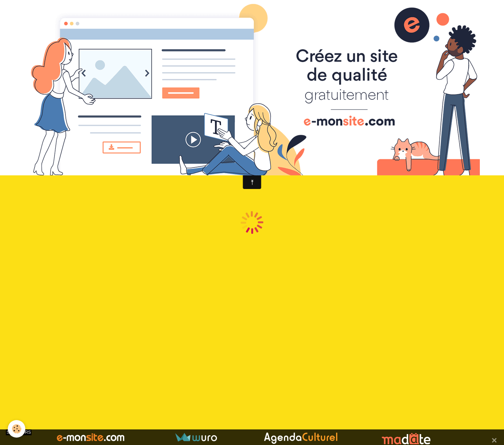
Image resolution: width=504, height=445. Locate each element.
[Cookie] (17, 429)
